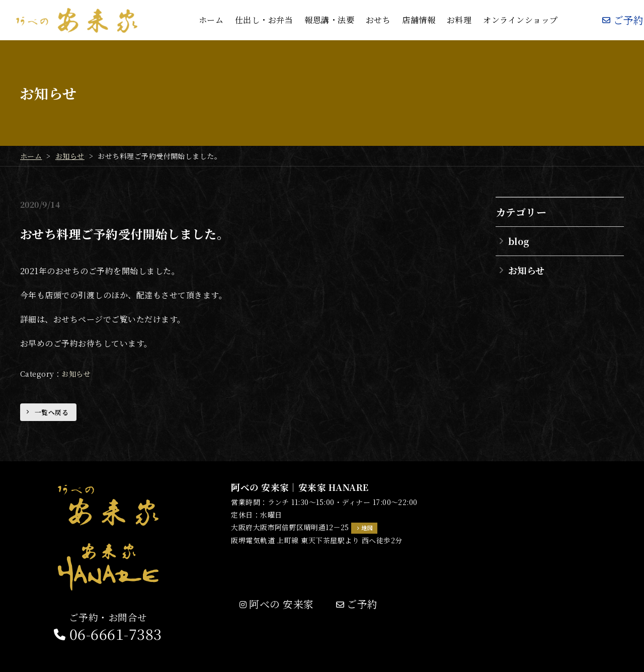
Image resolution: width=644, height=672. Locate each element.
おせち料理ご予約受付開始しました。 (125, 234)
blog (519, 241)
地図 (367, 528)
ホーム (211, 20)
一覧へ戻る (52, 412)
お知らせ (76, 374)
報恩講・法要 (329, 20)
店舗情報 (419, 20)
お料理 (459, 20)
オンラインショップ (520, 20)
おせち (378, 20)
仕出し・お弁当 (264, 20)
